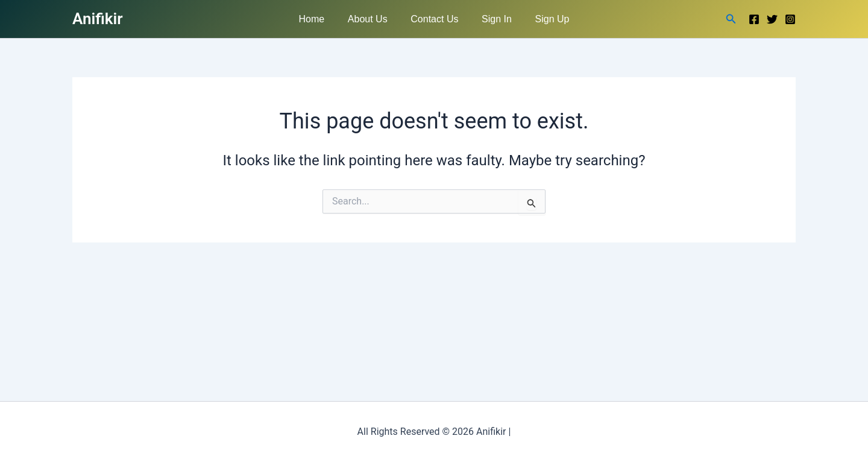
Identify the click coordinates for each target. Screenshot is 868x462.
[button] (731, 19)
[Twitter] (772, 19)
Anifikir (98, 19)
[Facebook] (754, 19)
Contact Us (434, 19)
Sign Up (544, 19)
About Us (372, 19)
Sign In (492, 19)
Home (320, 19)
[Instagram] (790, 19)
